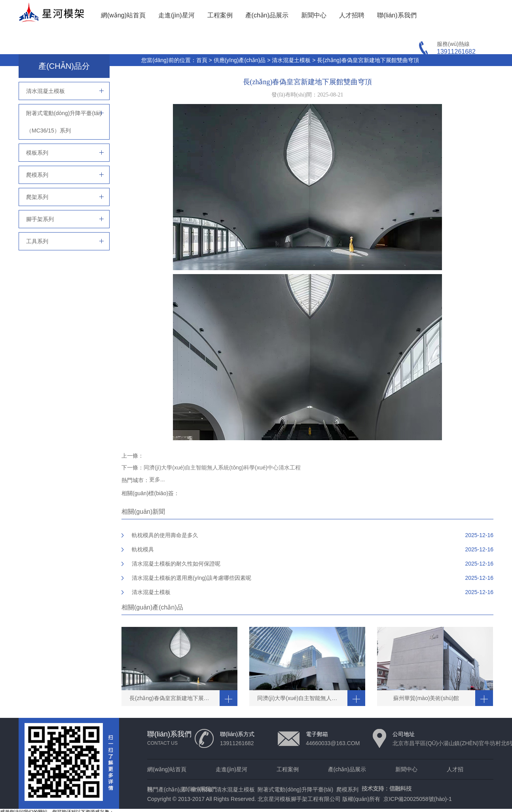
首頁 (202, 60)
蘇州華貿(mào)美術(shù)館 (426, 698)
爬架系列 (37, 197)
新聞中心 (314, 15)
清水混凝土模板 (291, 60)
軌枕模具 (143, 549)
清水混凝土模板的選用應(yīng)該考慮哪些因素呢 (192, 578)
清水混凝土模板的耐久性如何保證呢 (176, 564)
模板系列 (37, 153)
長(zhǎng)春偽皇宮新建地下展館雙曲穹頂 (368, 60)
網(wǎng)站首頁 (123, 15)
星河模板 (202, 789)
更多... (157, 479)
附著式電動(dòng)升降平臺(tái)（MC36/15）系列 (64, 122)
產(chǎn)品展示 (267, 15)
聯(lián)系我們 (397, 15)
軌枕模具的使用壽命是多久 (165, 535)
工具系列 (37, 241)
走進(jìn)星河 (176, 15)
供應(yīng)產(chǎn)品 (240, 60)
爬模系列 (37, 175)
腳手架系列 (40, 219)
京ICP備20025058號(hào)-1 (418, 799)
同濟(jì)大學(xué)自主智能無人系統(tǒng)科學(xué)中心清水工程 (222, 468)
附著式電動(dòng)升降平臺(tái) (295, 789)
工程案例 (220, 15)
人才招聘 (352, 15)
